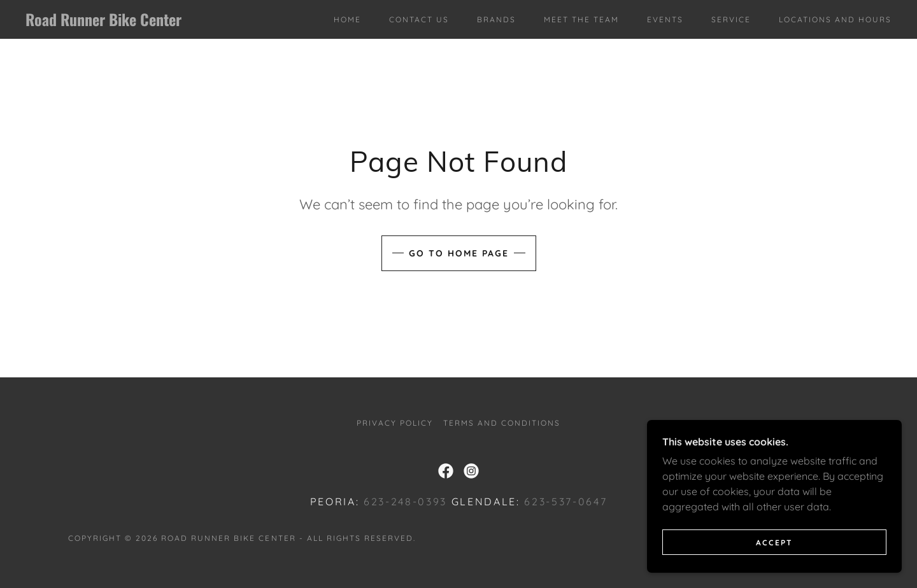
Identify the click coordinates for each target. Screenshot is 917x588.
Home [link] (347, 19)
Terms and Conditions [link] (502, 423)
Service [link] (731, 19)
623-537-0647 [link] (565, 501)
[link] (145, 22)
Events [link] (665, 19)
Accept (774, 569)
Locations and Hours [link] (835, 19)
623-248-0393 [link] (405, 501)
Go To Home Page (459, 253)
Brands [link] (496, 19)
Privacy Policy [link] (395, 423)
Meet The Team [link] (581, 19)
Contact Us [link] (419, 19)
